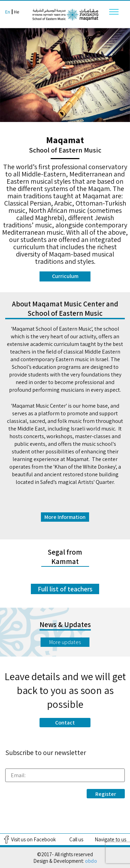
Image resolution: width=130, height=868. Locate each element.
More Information (65, 517)
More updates (65, 642)
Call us (76, 839)
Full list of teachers (65, 589)
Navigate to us (110, 839)
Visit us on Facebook (33, 839)
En (8, 12)
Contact (65, 723)
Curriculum (65, 276)
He (16, 12)
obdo (91, 861)
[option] (65, 75)
